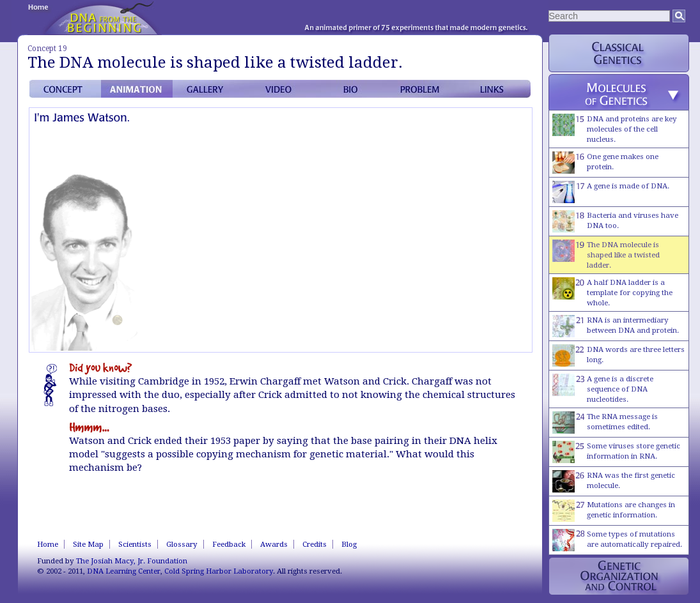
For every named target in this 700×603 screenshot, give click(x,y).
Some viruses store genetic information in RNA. (616, 452)
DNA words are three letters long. (618, 355)
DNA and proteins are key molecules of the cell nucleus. (615, 129)
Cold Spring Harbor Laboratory (219, 571)
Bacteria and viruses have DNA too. (615, 221)
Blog (349, 544)
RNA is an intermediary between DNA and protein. (616, 326)
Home (48, 544)
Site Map (88, 544)
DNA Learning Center (124, 571)
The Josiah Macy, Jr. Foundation (132, 561)
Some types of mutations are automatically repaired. (617, 540)
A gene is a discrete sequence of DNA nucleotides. (603, 389)
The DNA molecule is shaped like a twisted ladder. (606, 255)
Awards (274, 544)
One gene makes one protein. (605, 163)
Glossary (182, 544)
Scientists (135, 544)
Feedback (229, 544)
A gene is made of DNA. (611, 192)
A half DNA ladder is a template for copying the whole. (612, 292)
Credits (315, 544)
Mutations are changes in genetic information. (614, 511)
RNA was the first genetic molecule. (614, 481)
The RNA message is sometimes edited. (605, 423)
